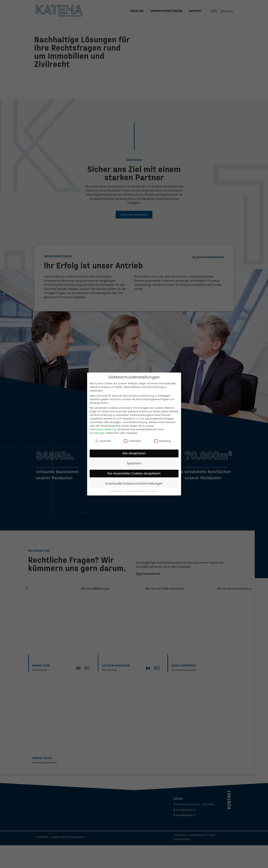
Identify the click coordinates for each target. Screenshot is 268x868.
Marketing (163, 441)
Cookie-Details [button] (117, 491)
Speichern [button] (134, 463)
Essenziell (103, 441)
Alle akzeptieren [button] (134, 453)
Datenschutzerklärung (103, 429)
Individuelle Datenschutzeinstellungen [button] (134, 484)
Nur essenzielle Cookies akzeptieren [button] (134, 473)
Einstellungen (98, 433)
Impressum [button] (153, 491)
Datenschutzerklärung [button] (136, 491)
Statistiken (132, 441)
